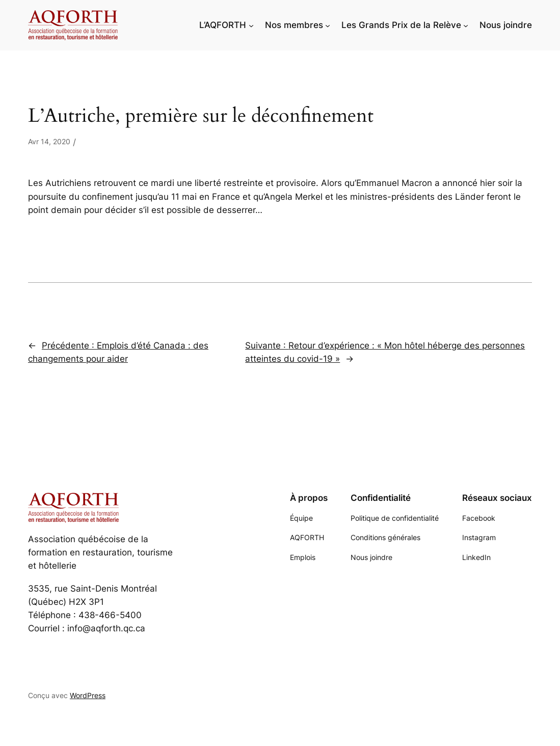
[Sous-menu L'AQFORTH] (251, 25)
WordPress (88, 695)
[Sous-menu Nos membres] (328, 25)
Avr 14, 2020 (49, 141)
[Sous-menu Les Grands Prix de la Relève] (466, 25)
